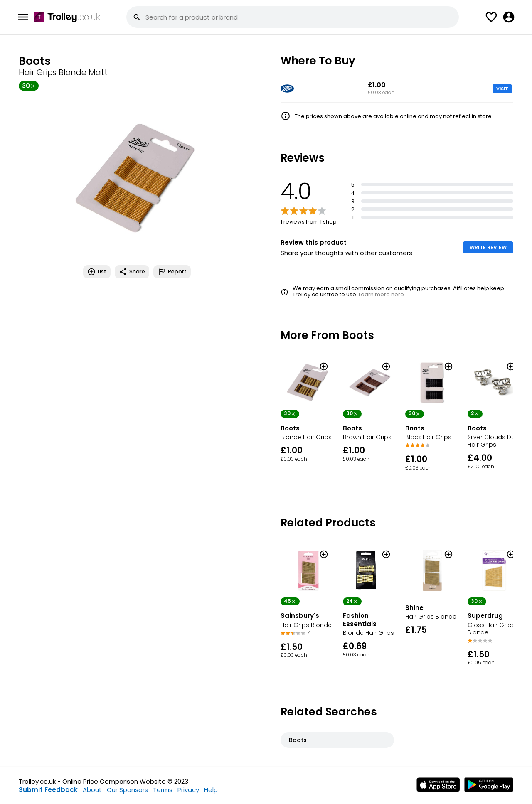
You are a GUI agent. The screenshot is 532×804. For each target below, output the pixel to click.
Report (172, 272)
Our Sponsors (127, 790)
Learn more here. (382, 294)
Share (132, 272)
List (97, 272)
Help (211, 790)
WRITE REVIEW (488, 247)
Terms (163, 790)
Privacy (188, 790)
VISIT (502, 89)
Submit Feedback (48, 790)
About (92, 790)
